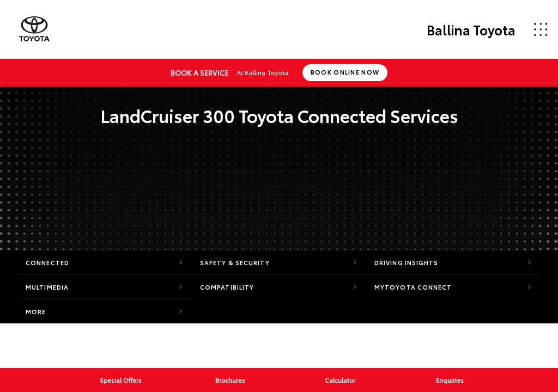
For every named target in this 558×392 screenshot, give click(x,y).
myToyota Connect (413, 287)
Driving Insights (407, 262)
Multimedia (47, 287)
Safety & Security (235, 262)
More (36, 311)
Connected (47, 262)
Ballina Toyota (471, 29)
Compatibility (227, 287)
